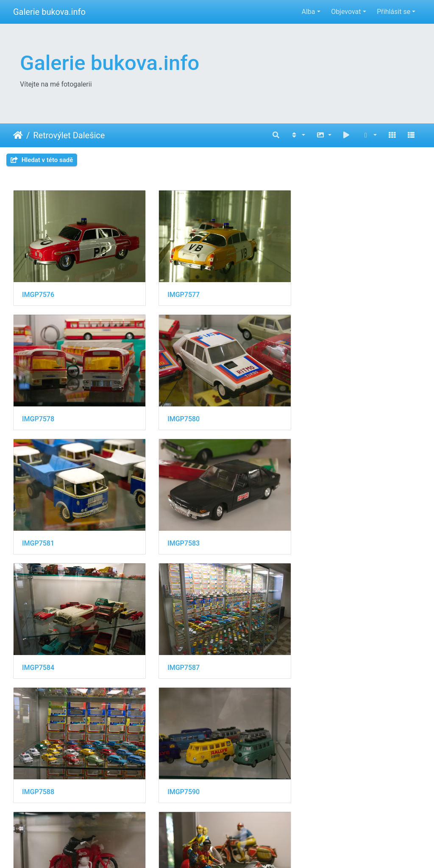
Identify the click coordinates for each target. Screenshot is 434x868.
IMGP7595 (178, 774)
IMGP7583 (318, 412)
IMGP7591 (178, 653)
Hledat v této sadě (42, 160)
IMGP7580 (38, 412)
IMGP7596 (318, 774)
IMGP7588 (318, 532)
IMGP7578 (318, 291)
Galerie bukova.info (49, 12)
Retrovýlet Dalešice (69, 135)
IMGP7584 (38, 532)
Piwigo (262, 850)
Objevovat (346, 12)
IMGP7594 (38, 774)
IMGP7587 (178, 532)
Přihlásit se (394, 12)
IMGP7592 (318, 653)
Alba (308, 12)
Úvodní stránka (18, 135)
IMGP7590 (38, 653)
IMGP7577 (178, 291)
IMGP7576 (38, 291)
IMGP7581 (178, 412)
